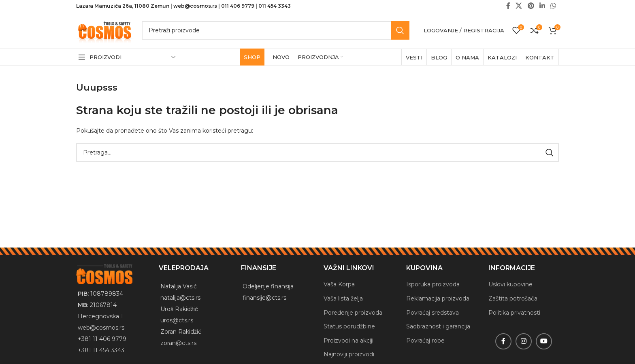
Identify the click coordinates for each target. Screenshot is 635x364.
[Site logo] (105, 30)
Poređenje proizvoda (353, 313)
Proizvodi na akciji (348, 341)
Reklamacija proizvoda (438, 298)
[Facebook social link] (503, 341)
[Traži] (276, 30)
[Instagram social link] (524, 341)
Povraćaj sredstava (433, 313)
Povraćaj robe (425, 341)
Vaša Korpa (339, 284)
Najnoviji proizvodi (349, 354)
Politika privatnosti (514, 313)
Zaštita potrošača (513, 298)
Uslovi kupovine (510, 284)
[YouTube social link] (544, 341)
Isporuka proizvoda (433, 284)
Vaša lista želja (343, 298)
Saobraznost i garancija (438, 326)
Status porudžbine (349, 326)
